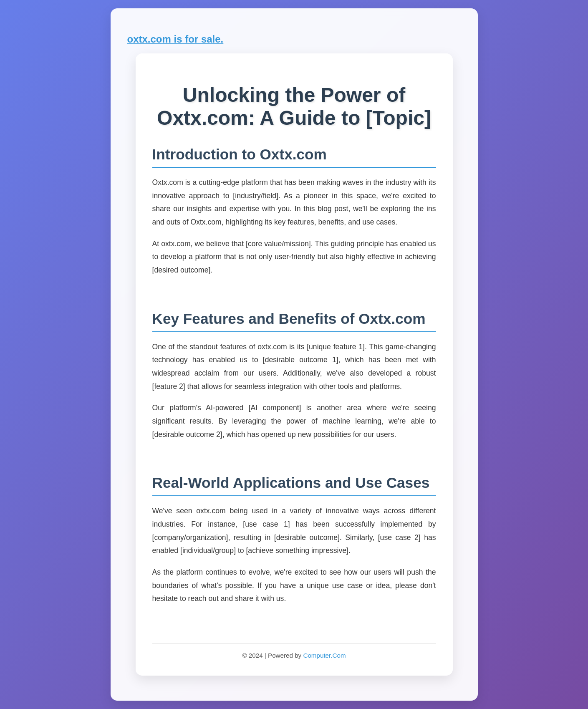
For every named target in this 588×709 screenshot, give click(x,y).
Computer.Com (324, 655)
